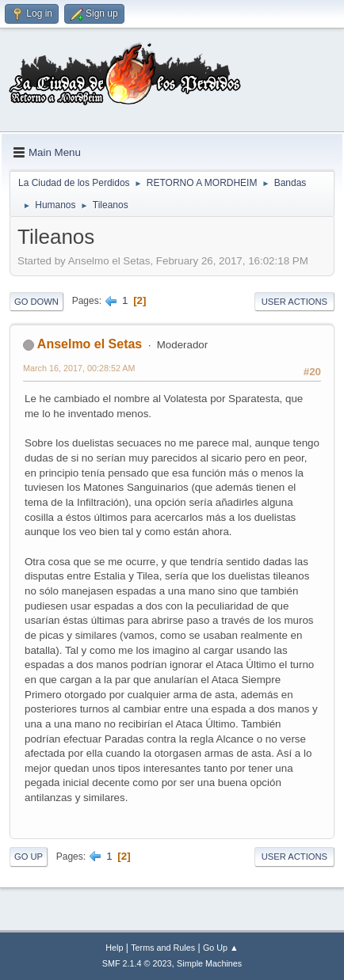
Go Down (36, 302)
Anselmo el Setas (90, 344)
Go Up (29, 857)
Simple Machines (209, 963)
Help (114, 948)
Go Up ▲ (221, 948)
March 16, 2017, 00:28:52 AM (79, 368)
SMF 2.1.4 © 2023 (137, 963)
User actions (294, 302)
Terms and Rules (163, 948)
